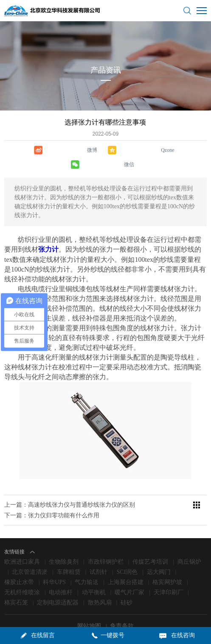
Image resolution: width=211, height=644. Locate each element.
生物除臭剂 (64, 545)
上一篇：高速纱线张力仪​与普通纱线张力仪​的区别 (70, 488)
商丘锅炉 (189, 545)
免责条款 (122, 609)
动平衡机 (94, 575)
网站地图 (90, 609)
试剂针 (98, 555)
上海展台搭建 (126, 565)
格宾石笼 (16, 586)
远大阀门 (159, 555)
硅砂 (127, 586)
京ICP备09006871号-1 (130, 618)
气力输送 (87, 565)
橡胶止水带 (19, 565)
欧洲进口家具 (22, 545)
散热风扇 (100, 586)
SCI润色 (127, 555)
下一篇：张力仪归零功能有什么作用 (52, 498)
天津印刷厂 (169, 575)
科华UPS (54, 565)
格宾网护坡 (167, 565)
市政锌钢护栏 (106, 545)
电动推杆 (61, 575)
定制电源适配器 (58, 586)
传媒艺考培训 (150, 545)
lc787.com (191, 618)
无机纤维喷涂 (22, 575)
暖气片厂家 (129, 575)
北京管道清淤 (30, 555)
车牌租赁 (69, 555)
